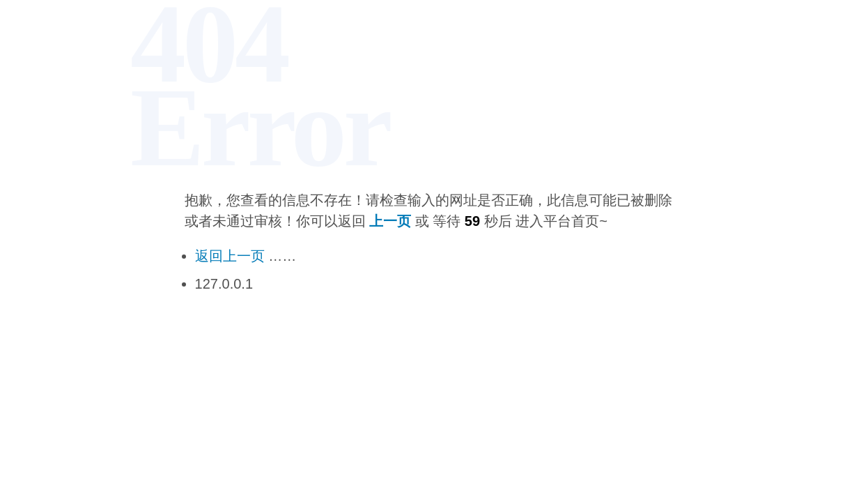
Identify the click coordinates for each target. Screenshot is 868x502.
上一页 (390, 221)
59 (472, 221)
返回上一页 (230, 256)
